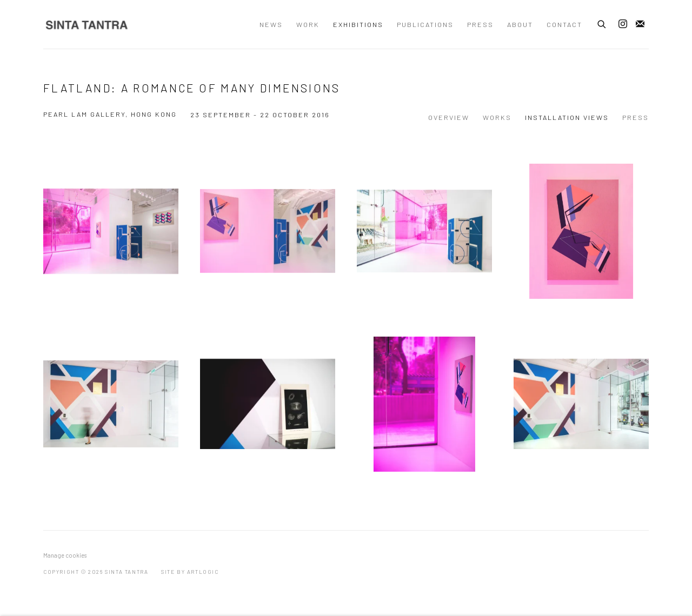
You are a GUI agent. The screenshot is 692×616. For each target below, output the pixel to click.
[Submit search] (602, 23)
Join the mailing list (640, 24)
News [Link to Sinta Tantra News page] (271, 24)
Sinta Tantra (86, 25)
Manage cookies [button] (65, 555)
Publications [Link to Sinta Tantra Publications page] (425, 24)
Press (636, 117)
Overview (449, 117)
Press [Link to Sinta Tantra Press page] (480, 24)
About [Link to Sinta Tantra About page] (520, 24)
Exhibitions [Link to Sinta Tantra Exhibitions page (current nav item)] (358, 24)
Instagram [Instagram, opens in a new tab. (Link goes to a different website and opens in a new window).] (623, 24)
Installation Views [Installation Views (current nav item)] (567, 117)
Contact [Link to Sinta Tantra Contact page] (564, 24)
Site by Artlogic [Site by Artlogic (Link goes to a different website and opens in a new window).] (190, 572)
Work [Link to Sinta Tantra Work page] (308, 24)
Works (497, 117)
